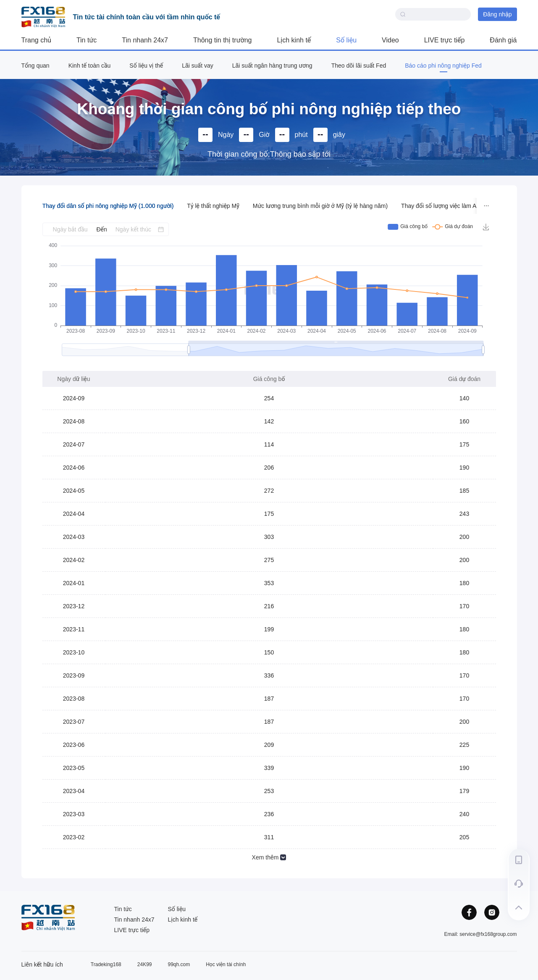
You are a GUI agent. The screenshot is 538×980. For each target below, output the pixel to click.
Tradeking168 (106, 964)
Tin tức (87, 40)
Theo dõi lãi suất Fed (359, 66)
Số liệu (346, 40)
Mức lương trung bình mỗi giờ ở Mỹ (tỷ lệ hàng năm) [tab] (320, 206)
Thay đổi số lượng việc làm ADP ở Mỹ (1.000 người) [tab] (468, 206)
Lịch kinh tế (294, 40)
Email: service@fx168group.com (481, 934)
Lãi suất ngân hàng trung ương (272, 66)
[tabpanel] (269, 543)
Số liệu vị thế (146, 66)
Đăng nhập (497, 14)
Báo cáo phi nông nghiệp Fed (443, 66)
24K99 (145, 964)
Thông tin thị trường (222, 40)
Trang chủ (36, 40)
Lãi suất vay (198, 66)
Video (390, 40)
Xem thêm (269, 857)
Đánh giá (503, 40)
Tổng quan (35, 66)
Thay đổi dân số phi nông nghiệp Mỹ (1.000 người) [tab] (108, 206)
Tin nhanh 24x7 (145, 40)
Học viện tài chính (226, 964)
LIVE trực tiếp (445, 40)
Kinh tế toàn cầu (90, 66)
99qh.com (179, 964)
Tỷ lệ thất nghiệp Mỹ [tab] (213, 206)
